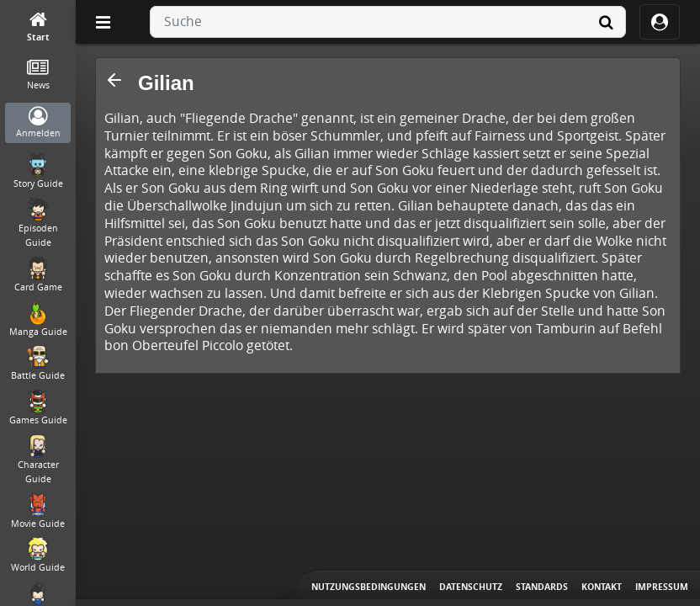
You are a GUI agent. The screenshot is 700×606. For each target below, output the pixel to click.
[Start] (38, 27)
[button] (114, 80)
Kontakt (602, 587)
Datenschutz (471, 587)
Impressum (662, 587)
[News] (38, 75)
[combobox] (388, 22)
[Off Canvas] (103, 22)
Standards (542, 587)
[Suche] (606, 22)
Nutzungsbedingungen (369, 587)
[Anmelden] (38, 123)
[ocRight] (660, 22)
